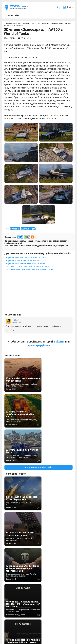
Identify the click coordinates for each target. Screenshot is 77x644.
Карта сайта (67, 627)
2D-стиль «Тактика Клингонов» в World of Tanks (27, 266)
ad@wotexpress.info (34, 614)
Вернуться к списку (39, 560)
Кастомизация (28, 229)
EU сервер (15, 229)
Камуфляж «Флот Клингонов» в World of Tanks (26, 260)
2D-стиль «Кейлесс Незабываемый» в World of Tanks (29, 269)
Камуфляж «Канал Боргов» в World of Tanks (25, 263)
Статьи (63, 614)
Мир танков (65, 611)
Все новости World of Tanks (39, 432)
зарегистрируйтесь (38, 345)
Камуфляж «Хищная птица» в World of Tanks (25, 257)
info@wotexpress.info (25, 611)
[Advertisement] (38, 293)
